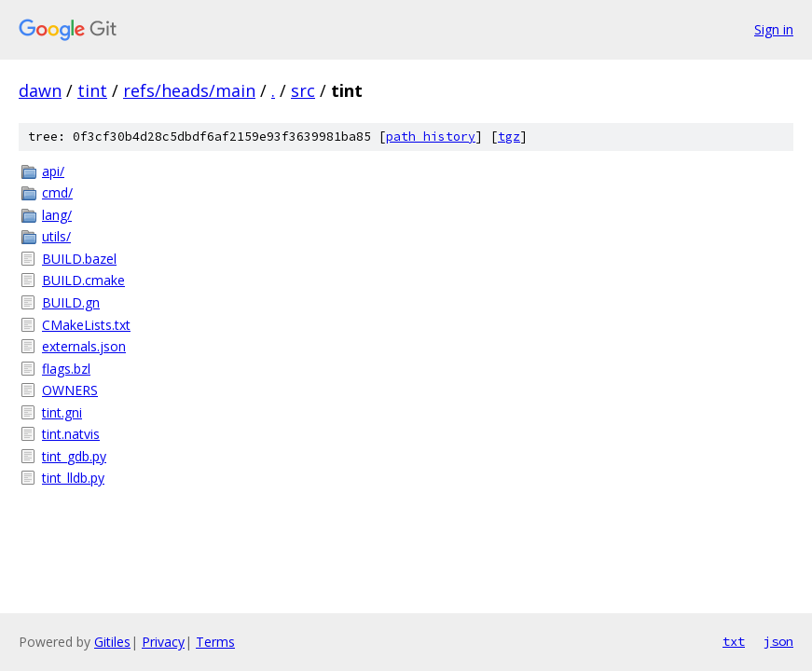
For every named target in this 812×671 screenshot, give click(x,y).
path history (431, 137)
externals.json (84, 346)
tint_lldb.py (73, 478)
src (303, 90)
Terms (215, 642)
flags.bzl (66, 369)
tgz (509, 137)
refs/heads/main (189, 90)
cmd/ (57, 192)
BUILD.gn (71, 302)
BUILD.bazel (79, 259)
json (778, 641)
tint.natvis (71, 434)
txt (734, 641)
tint (92, 90)
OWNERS (70, 390)
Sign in (774, 29)
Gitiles (112, 642)
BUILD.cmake (83, 280)
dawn (40, 90)
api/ (53, 171)
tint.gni (62, 412)
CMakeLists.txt (86, 325)
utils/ (56, 236)
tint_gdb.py (74, 456)
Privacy (163, 642)
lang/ (57, 215)
